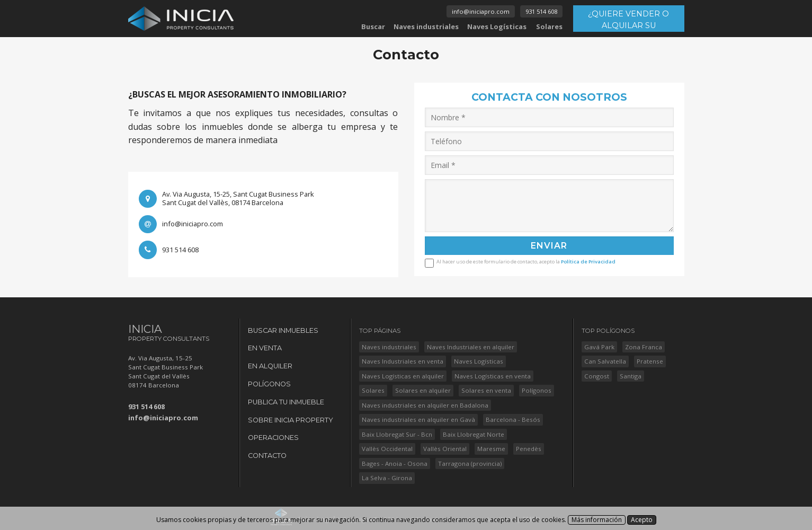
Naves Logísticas (497, 26)
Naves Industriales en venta (403, 361)
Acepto (642, 520)
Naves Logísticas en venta (493, 376)
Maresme (491, 449)
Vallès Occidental (387, 449)
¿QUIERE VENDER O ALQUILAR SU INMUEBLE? (628, 20)
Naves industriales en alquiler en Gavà (418, 419)
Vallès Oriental (445, 449)
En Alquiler (270, 366)
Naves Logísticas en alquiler (403, 376)
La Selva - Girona (387, 478)
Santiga (631, 376)
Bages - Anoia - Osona (395, 463)
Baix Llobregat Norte (474, 434)
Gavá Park (599, 347)
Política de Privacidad (588, 262)
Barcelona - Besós (513, 419)
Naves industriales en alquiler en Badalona (425, 405)
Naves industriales (426, 26)
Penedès (529, 449)
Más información (597, 520)
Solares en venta (486, 390)
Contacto (267, 456)
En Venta (265, 348)
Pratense (650, 361)
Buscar (373, 26)
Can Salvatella (605, 361)
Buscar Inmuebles (283, 330)
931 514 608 (541, 11)
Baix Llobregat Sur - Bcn (397, 434)
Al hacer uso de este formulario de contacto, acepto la (526, 261)
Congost (597, 376)
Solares (549, 26)
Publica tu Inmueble (286, 402)
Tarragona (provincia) (470, 463)
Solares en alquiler (423, 390)
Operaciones (273, 438)
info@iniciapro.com (481, 11)
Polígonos (269, 384)
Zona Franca (644, 347)
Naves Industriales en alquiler (471, 347)
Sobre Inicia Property (291, 420)
